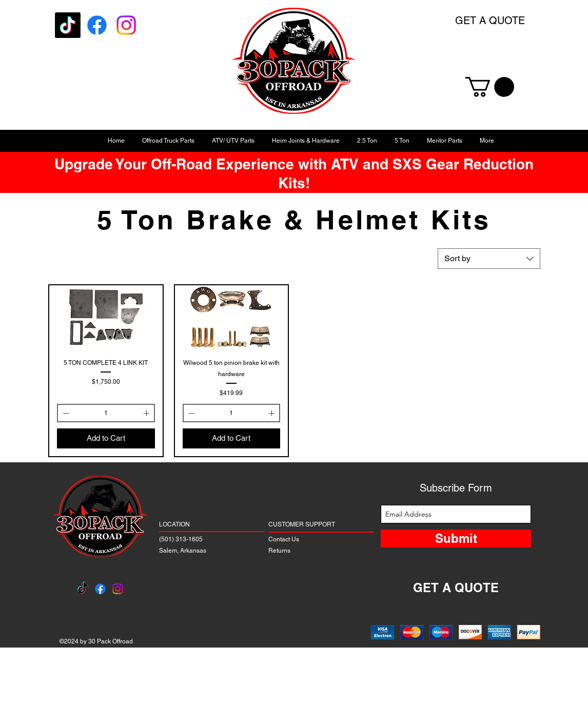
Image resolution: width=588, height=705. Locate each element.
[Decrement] (65, 413)
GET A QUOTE (490, 21)
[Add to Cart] (106, 438)
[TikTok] (68, 25)
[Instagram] (126, 25)
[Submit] (456, 538)
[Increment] (147, 413)
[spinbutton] (106, 413)
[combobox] (489, 259)
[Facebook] (97, 25)
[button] (490, 87)
